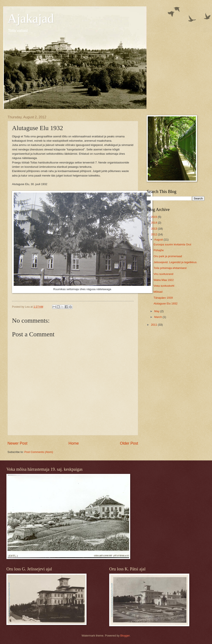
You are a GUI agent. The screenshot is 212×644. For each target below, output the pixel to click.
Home (74, 443)
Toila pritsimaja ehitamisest (170, 268)
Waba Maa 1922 (164, 280)
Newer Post (17, 443)
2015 (154, 217)
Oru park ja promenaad (168, 256)
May (157, 311)
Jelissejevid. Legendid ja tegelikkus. (175, 262)
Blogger (125, 636)
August (159, 240)
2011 (154, 325)
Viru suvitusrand (163, 274)
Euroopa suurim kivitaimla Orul (172, 244)
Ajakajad (31, 18)
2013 (154, 229)
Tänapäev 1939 (163, 298)
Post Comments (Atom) (39, 452)
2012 (154, 234)
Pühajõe (159, 250)
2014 (154, 223)
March (158, 317)
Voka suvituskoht (164, 286)
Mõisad (158, 292)
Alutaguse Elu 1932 (166, 303)
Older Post (129, 443)
